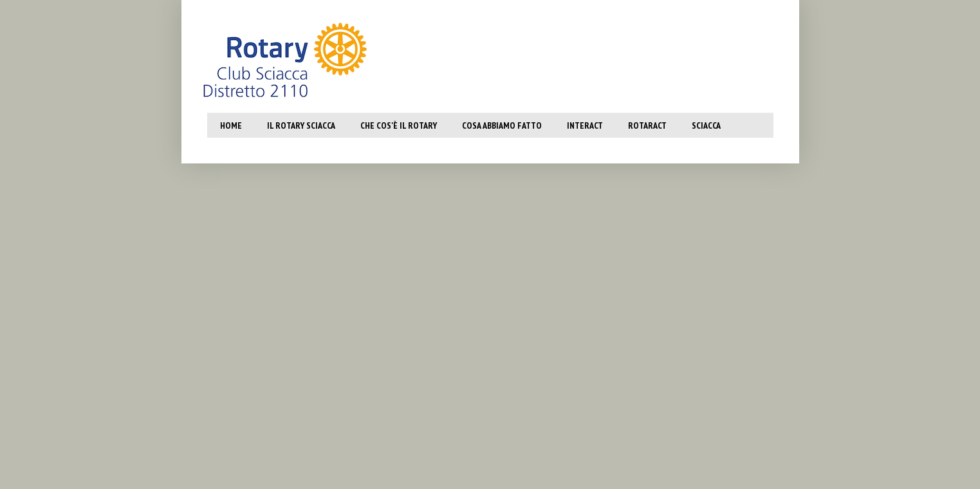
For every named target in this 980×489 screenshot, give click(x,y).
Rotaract (647, 125)
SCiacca (706, 125)
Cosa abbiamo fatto (502, 125)
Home (231, 125)
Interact (585, 125)
